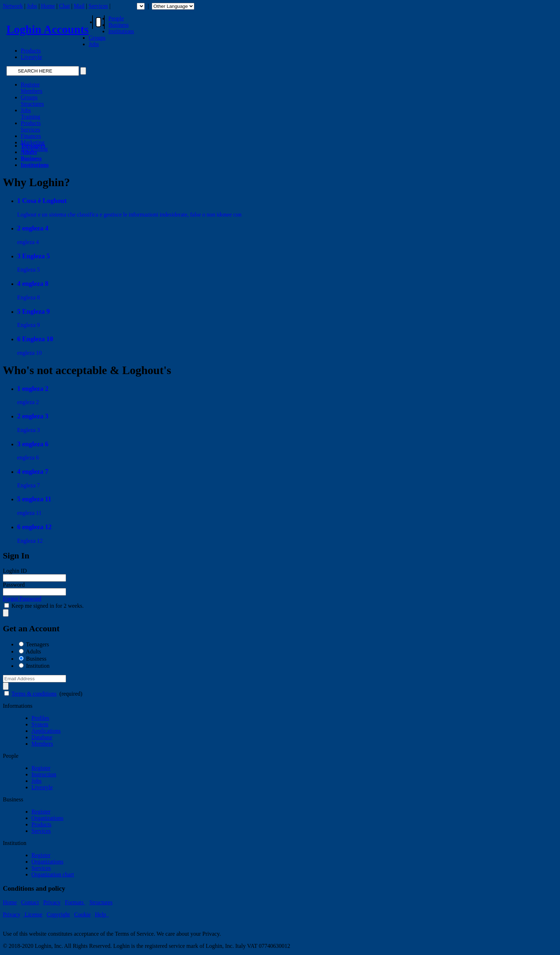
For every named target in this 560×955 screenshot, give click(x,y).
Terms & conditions (34, 694)
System (40, 724)
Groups (97, 38)
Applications (46, 731)
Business (118, 25)
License (33, 914)
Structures (101, 902)
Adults (33, 651)
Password (14, 585)
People (116, 18)
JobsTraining (31, 113)
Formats (75, 902)
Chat (64, 6)
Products (31, 51)
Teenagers (38, 644)
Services (98, 6)
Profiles (40, 718)
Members (42, 744)
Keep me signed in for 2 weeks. (47, 606)
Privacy (52, 902)
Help (102, 914)
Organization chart (53, 874)
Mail (79, 6)
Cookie (82, 914)
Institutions (121, 31)
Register (41, 768)
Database (42, 737)
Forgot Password (22, 599)
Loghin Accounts (47, 29)
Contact (30, 902)
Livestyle (31, 57)
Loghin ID (15, 571)
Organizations (47, 818)
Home (48, 6)
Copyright (58, 914)
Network (13, 6)
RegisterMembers (31, 88)
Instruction (44, 774)
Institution (38, 666)
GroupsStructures (32, 101)
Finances (31, 136)
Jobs (32, 6)
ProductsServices (31, 126)
